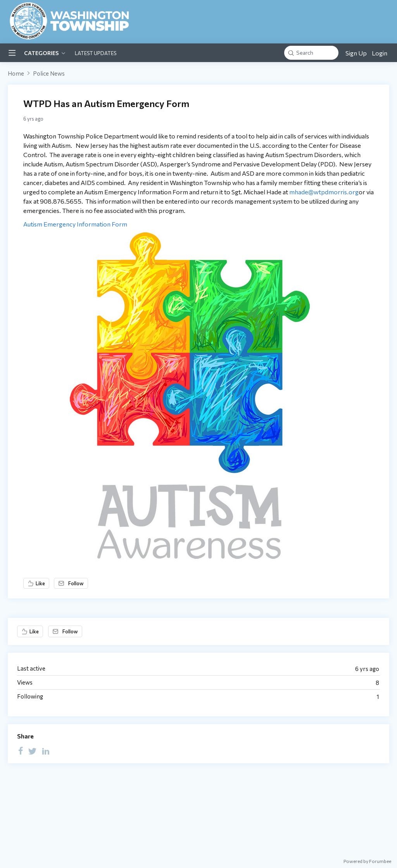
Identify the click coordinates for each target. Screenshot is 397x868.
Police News (49, 73)
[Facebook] (21, 751)
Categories (41, 53)
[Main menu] (12, 53)
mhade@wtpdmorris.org (324, 192)
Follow (76, 583)
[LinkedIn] (46, 751)
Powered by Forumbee (367, 861)
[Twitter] (33, 751)
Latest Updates (96, 53)
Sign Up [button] (356, 53)
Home (16, 73)
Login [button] (380, 53)
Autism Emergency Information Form (75, 224)
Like (40, 583)
